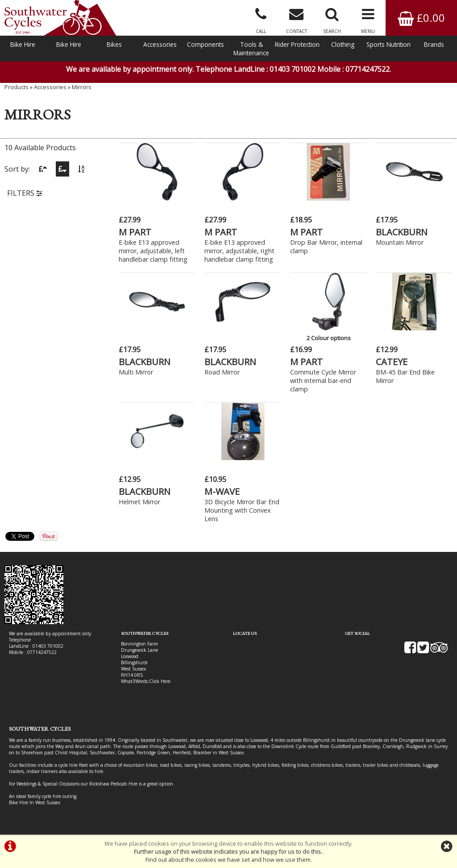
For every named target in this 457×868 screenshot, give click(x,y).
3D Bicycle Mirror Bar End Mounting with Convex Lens (242, 510)
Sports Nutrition (388, 44)
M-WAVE (222, 492)
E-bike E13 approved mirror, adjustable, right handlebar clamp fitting (239, 251)
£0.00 (421, 18)
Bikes (114, 44)
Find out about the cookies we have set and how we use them (228, 860)
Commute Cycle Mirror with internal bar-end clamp (323, 381)
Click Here (160, 681)
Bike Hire (23, 44)
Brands (434, 44)
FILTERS (25, 193)
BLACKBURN (402, 232)
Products (17, 87)
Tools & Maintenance (251, 49)
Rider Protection (297, 44)
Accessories (160, 44)
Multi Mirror (136, 372)
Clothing (343, 44)
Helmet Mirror (139, 502)
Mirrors (82, 87)
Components (206, 44)
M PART (135, 232)
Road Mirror (222, 372)
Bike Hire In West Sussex (35, 802)
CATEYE (392, 362)
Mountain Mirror (400, 242)
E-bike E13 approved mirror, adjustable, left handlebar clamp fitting (153, 251)
